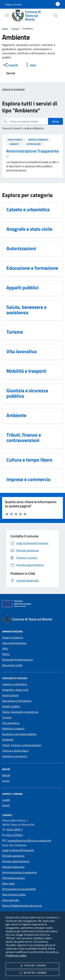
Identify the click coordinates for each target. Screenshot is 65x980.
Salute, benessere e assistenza (20, 712)
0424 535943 (15, 835)
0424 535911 (15, 829)
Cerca (55, 121)
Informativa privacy (14, 878)
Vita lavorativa (11, 723)
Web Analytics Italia (14, 894)
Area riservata (10, 900)
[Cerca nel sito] (56, 16)
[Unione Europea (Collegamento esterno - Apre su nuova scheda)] (32, 604)
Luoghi (6, 800)
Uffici (5, 648)
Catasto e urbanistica (15, 684)
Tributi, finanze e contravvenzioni (22, 745)
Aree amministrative (14, 643)
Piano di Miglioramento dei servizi (22, 906)
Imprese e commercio (15, 756)
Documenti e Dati (12, 665)
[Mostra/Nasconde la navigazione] (7, 15)
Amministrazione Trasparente (32, 153)
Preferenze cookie (16, 955)
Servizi (16, 28)
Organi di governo (13, 637)
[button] (13, 4)
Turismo (7, 717)
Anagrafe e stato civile (15, 690)
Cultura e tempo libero (15, 751)
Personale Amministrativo (17, 660)
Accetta (32, 973)
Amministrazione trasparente (19, 872)
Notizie (6, 775)
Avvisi (6, 781)
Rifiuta (32, 966)
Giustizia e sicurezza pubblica (19, 734)
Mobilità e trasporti (13, 728)
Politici (6, 654)
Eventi (6, 805)
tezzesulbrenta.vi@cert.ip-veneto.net (29, 840)
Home (5, 28)
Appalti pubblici (11, 706)
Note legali (8, 883)
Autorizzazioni (10, 695)
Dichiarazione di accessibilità (19, 889)
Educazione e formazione (17, 701)
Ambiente (8, 740)
